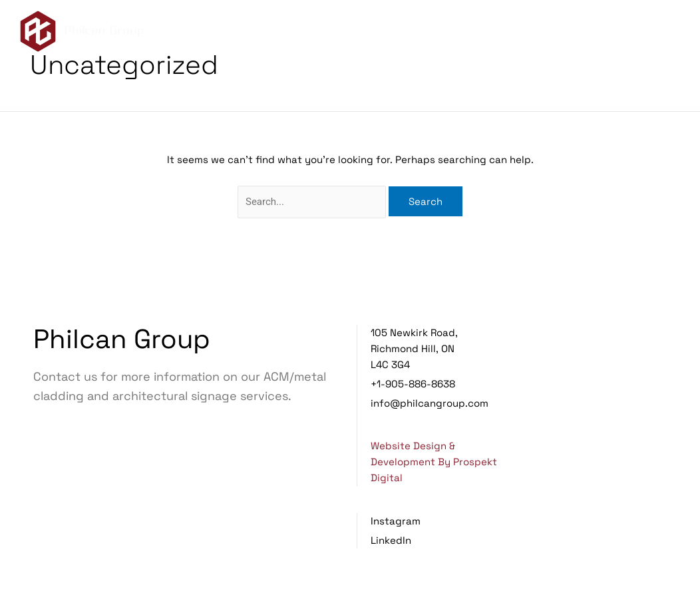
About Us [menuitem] (465, 26)
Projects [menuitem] (618, 26)
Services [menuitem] (541, 26)
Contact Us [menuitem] (421, 39)
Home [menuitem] (404, 26)
